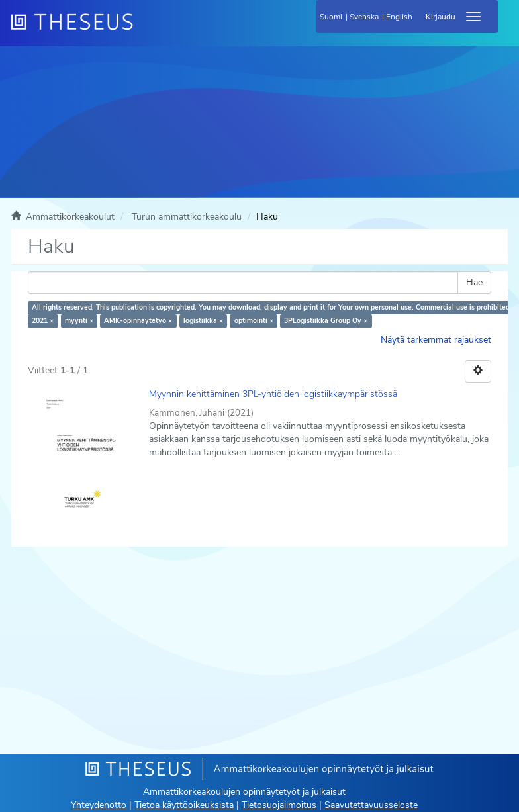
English (399, 17)
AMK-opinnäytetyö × (138, 321)
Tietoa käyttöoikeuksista (184, 805)
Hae (474, 282)
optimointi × (254, 321)
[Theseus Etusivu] (144, 30)
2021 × (43, 321)
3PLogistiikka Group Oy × (326, 321)
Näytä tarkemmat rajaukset (436, 340)
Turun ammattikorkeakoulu (187, 217)
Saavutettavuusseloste (371, 805)
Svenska (364, 17)
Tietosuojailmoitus (279, 805)
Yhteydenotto (99, 805)
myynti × (79, 321)
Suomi (331, 17)
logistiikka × (203, 321)
